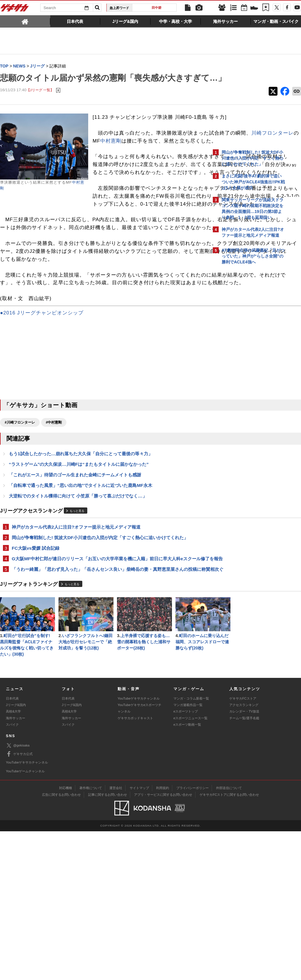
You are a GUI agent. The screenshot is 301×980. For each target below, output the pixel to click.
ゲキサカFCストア (243, 847)
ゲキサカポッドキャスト (135, 867)
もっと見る (77, 596)
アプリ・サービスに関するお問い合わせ (163, 943)
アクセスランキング (244, 854)
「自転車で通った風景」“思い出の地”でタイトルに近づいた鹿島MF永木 (81, 569)
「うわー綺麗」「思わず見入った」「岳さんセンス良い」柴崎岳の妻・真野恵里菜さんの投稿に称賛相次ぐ (104, 665)
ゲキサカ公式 (19, 903)
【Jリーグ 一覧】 (40, 102)
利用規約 (163, 937)
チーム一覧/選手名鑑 (244, 867)
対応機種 (66, 937)
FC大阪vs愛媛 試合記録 (36, 633)
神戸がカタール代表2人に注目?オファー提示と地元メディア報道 (76, 612)
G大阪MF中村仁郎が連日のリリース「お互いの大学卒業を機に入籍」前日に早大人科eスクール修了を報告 (104, 648)
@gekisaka (18, 894)
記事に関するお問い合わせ (108, 943)
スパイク (12, 873)
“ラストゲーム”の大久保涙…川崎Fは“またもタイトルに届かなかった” (79, 548)
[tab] (25, 21)
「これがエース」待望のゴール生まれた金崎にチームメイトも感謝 (75, 559)
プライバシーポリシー (193, 937)
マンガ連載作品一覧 (188, 854)
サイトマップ (139, 937)
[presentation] (25, 21)
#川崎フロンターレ (20, 505)
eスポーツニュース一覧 (190, 867)
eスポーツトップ (186, 860)
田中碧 (157, 8)
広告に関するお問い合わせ (61, 943)
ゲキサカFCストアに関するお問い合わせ (229, 943)
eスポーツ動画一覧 (187, 873)
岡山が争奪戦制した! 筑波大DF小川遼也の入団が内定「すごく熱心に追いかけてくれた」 (100, 623)
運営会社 (116, 937)
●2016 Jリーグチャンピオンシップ (42, 396)
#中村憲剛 (54, 505)
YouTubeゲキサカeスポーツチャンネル (139, 857)
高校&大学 (13, 860)
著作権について (91, 937)
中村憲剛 (116, 169)
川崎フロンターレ (172, 161)
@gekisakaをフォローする (245, 356)
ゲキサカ (15, 9)
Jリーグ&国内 (16, 854)
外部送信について (229, 937)
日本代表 (12, 847)
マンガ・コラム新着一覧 (191, 847)
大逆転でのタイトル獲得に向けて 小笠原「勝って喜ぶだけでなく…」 (78, 580)
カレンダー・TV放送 (244, 860)
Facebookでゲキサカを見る (246, 369)
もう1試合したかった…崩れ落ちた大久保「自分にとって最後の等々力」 (81, 537)
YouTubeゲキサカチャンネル (139, 847)
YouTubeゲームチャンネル (25, 920)
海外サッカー (16, 867)
